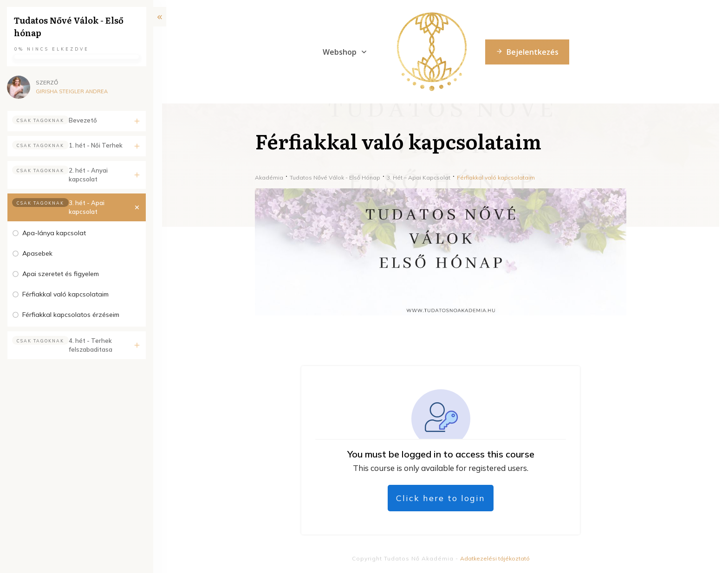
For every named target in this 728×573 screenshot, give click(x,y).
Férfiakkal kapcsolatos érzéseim (71, 315)
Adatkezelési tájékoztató (495, 558)
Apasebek (37, 253)
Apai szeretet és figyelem (61, 274)
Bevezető (83, 120)
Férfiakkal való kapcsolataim (65, 294)
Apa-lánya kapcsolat (54, 233)
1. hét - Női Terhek (96, 145)
